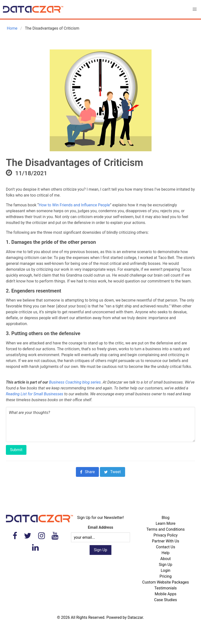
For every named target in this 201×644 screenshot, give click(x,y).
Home (12, 28)
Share (87, 472)
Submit (16, 450)
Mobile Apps (166, 594)
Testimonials (165, 588)
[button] (195, 9)
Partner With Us (166, 541)
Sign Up (166, 565)
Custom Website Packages (166, 582)
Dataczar (135, 617)
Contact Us (166, 547)
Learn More (166, 523)
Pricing (166, 576)
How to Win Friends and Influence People (74, 205)
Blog (166, 518)
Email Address (100, 527)
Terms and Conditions (166, 529)
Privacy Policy (166, 535)
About (166, 559)
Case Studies (166, 600)
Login (165, 570)
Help (166, 553)
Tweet (112, 472)
